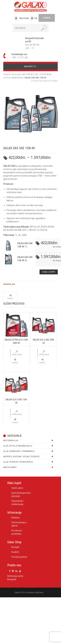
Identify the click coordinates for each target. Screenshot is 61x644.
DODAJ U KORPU (49, 272)
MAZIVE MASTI (10, 467)
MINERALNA (17, 78)
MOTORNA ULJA (30, 74)
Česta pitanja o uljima (19, 524)
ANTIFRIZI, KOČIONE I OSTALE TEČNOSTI (21, 457)
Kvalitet (15, 552)
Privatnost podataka (17, 532)
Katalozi (16, 518)
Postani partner (19, 557)
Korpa (47, 18)
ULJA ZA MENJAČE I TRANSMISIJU (19, 451)
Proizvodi (17, 74)
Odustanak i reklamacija (17, 503)
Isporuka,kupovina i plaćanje (21, 494)
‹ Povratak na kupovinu (44, 81)
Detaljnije (17, 355)
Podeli (10, 299)
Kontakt (15, 547)
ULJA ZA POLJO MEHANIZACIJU (18, 446)
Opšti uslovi (17, 488)
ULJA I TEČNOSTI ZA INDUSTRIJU (18, 462)
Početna (7, 74)
